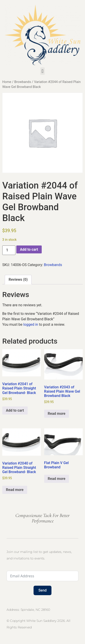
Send (42, 590)
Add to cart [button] (15, 410)
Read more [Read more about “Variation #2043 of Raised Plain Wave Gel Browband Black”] (57, 414)
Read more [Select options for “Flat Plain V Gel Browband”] (57, 479)
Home (7, 82)
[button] (42, 71)
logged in (31, 324)
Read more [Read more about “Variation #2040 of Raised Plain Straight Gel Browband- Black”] (15, 490)
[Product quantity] (9, 250)
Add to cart (29, 249)
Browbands (23, 82)
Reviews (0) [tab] (18, 280)
